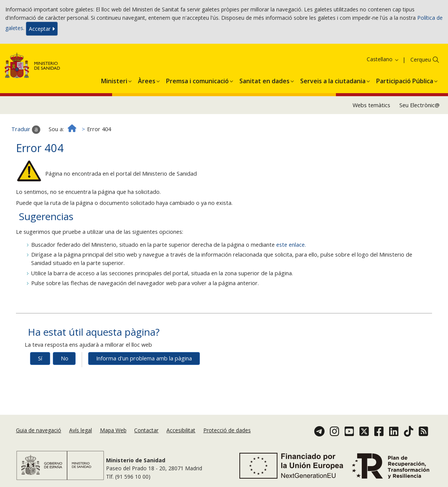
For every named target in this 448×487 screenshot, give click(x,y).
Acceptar (42, 29)
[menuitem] (114, 80)
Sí (40, 358)
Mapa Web (113, 430)
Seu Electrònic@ (420, 105)
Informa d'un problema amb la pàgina (144, 358)
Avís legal (81, 430)
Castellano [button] (383, 59)
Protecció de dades (227, 430)
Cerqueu (421, 59)
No (65, 358)
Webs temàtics (371, 105)
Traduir (26, 130)
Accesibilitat (181, 430)
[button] (114, 80)
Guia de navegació (39, 430)
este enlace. (291, 245)
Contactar (146, 430)
